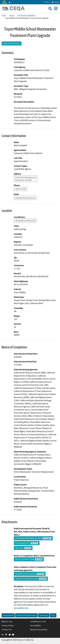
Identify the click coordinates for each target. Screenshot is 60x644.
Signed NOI (23, 548)
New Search (44, 615)
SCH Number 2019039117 (27, 15)
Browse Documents (39, 630)
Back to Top (7, 621)
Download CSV (8, 615)
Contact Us (47, 2)
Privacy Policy (8, 626)
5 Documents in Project (12, 43)
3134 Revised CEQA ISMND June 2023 (33, 538)
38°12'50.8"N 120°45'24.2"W (25, 221)
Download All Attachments (26, 615)
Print (53, 615)
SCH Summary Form (27, 543)
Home (4, 15)
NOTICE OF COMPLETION (29, 559)
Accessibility (36, 626)
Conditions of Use (38, 621)
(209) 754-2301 (21, 189)
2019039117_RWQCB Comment (31, 579)
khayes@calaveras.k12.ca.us (25, 198)
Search (12, 15)
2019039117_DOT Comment (30, 574)
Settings (55, 2)
